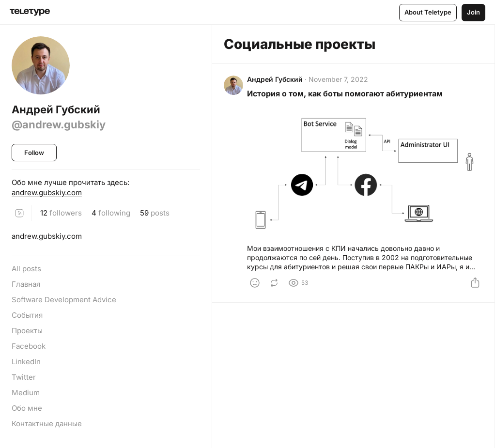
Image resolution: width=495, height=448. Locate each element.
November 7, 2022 (338, 79)
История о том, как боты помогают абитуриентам (345, 93)
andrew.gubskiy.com (47, 193)
